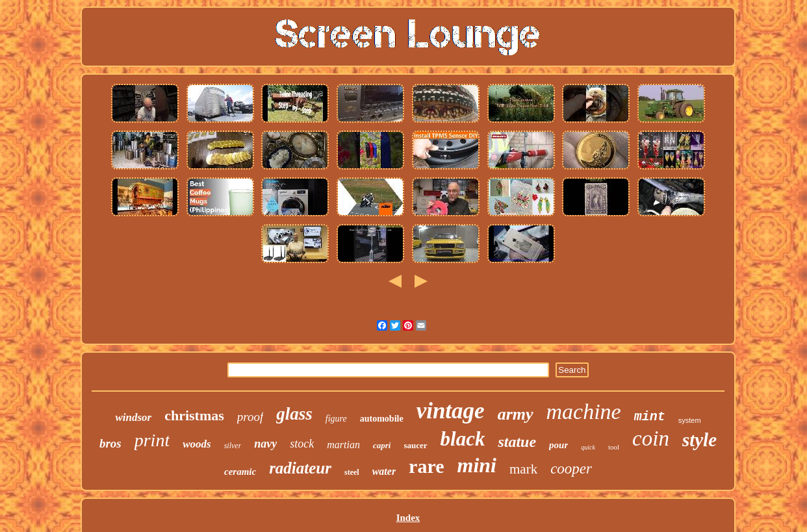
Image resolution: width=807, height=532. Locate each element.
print (152, 440)
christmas (194, 415)
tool (614, 447)
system (690, 420)
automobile (382, 419)
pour (558, 445)
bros (110, 443)
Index (408, 518)
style (699, 440)
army (516, 414)
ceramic (240, 472)
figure (336, 419)
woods (197, 444)
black (463, 439)
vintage (451, 411)
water (384, 471)
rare (426, 466)
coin (651, 438)
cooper (571, 469)
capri (382, 445)
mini (477, 465)
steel (352, 472)
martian (343, 445)
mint (650, 417)
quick (588, 447)
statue (517, 442)
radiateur (300, 468)
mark (523, 469)
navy (265, 444)
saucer (415, 445)
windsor (133, 417)
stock (302, 444)
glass (294, 414)
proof (250, 417)
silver (233, 446)
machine (584, 412)
